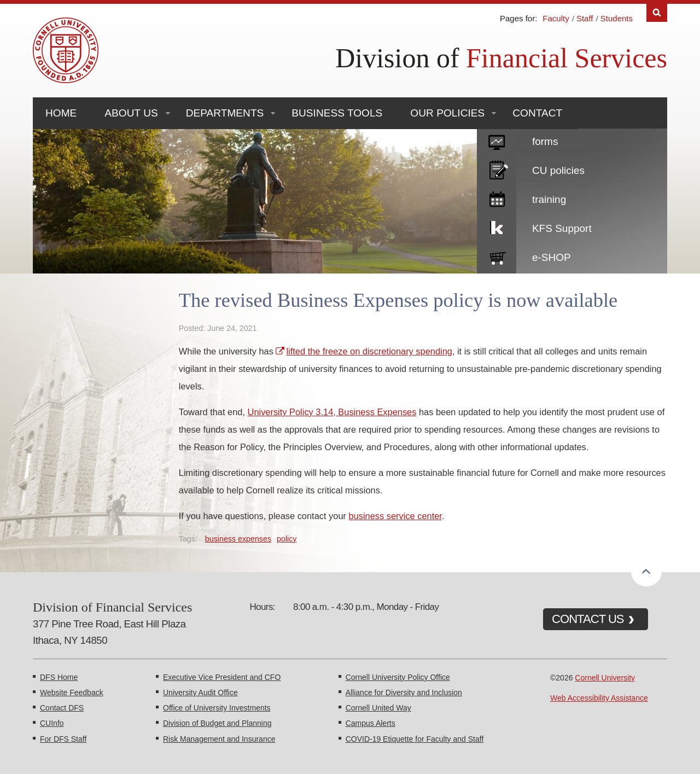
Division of (501, 58)
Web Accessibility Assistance (599, 698)
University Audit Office (200, 692)
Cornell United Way (378, 708)
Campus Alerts (371, 723)
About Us (131, 113)
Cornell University (605, 678)
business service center (395, 516)
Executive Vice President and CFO (222, 677)
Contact (537, 113)
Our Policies (447, 113)
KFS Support (562, 228)
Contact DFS (62, 708)
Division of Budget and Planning (217, 723)
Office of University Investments (217, 708)
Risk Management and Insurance (219, 739)
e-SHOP (552, 257)
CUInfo (52, 723)
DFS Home (59, 677)
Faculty (556, 18)
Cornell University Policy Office (398, 677)
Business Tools (337, 113)
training (549, 199)
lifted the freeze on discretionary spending (369, 351)
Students (617, 18)
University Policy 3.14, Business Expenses (332, 412)
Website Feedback (72, 692)
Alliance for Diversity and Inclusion (404, 692)
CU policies (558, 170)
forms (545, 141)
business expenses (238, 539)
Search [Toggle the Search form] (657, 13)
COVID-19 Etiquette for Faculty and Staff (415, 739)
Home (61, 113)
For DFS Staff (63, 739)
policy (287, 539)
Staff (585, 18)
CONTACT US (588, 619)
